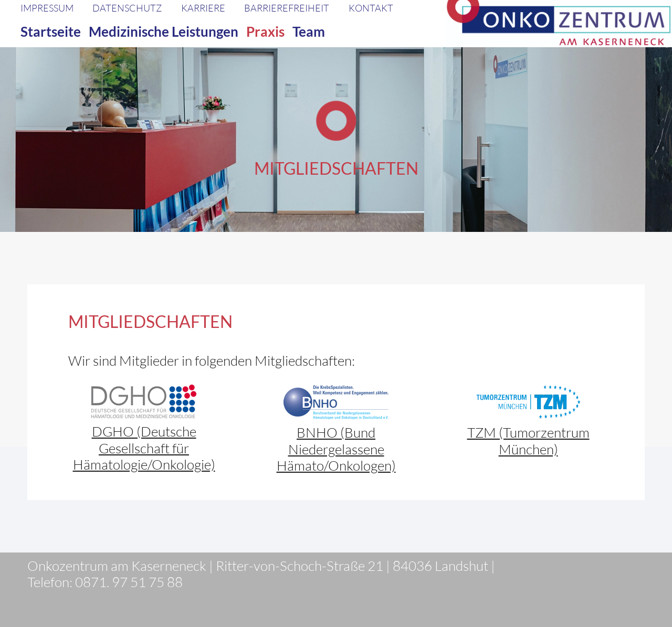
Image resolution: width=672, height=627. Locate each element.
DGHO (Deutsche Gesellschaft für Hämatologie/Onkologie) (144, 448)
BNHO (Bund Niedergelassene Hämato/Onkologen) (336, 449)
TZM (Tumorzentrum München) (528, 440)
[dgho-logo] (144, 401)
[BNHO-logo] (336, 402)
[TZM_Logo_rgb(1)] (528, 402)
